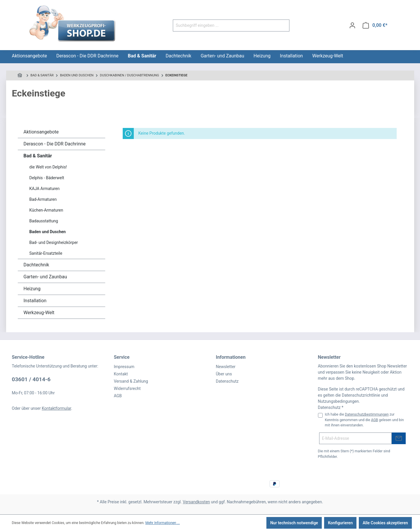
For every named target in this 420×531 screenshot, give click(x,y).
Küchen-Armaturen (46, 210)
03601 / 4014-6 (31, 379)
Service (122, 357)
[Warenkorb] (375, 25)
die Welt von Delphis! (48, 167)
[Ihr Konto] (352, 25)
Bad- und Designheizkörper (54, 242)
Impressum (124, 367)
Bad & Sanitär (38, 156)
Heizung (32, 289)
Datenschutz (227, 381)
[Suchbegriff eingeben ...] (224, 26)
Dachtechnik (36, 265)
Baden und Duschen (48, 232)
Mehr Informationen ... (163, 523)
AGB (118, 396)
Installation (35, 301)
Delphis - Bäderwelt (47, 178)
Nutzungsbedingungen (338, 401)
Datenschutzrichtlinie (361, 395)
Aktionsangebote (41, 132)
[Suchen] (283, 26)
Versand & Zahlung (131, 381)
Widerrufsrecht (127, 388)
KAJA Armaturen (45, 189)
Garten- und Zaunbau (45, 277)
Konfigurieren (340, 523)
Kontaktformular (56, 408)
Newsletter (226, 367)
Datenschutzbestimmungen (367, 414)
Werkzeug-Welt (39, 313)
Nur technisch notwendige (294, 523)
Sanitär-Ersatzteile (46, 253)
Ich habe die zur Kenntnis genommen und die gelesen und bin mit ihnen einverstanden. (364, 420)
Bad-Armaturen (43, 199)
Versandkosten (196, 502)
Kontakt (121, 374)
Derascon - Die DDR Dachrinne (55, 144)
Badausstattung (44, 221)
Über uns (224, 374)
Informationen (231, 357)
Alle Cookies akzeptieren (385, 523)
